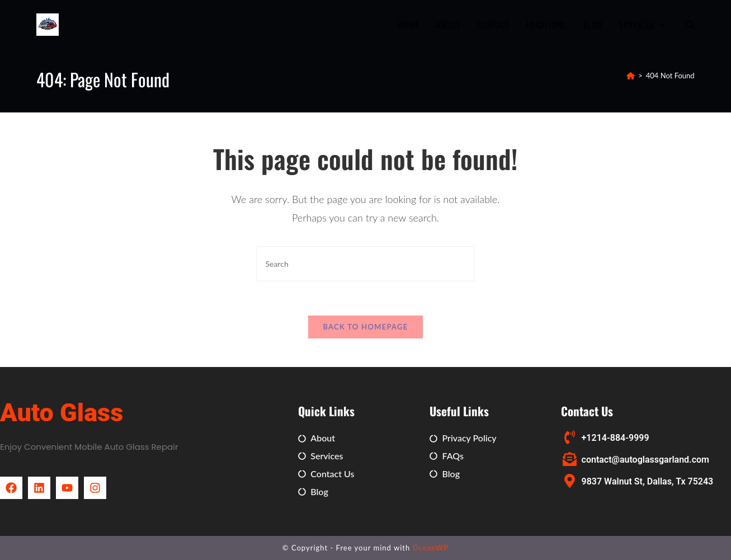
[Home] (631, 76)
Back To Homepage (365, 327)
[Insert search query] (365, 264)
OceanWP (431, 548)
